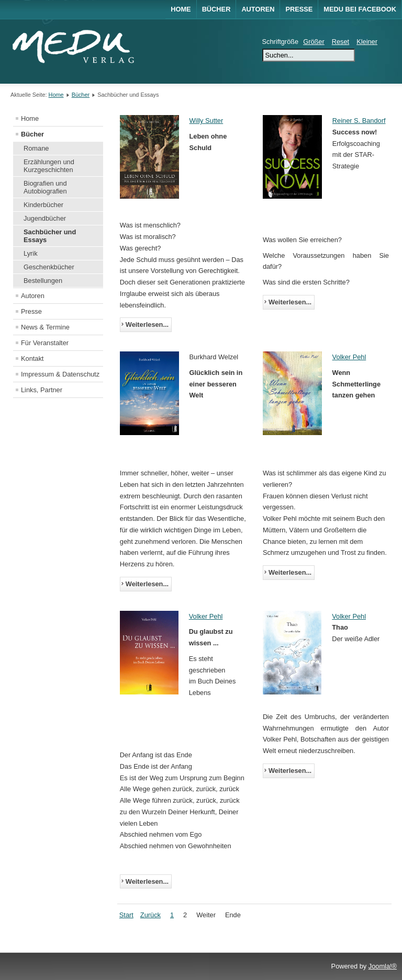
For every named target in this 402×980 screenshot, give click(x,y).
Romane (36, 148)
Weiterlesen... (147, 324)
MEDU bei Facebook (360, 9)
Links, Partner (42, 390)
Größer (314, 42)
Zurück (150, 915)
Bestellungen (43, 281)
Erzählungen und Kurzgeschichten (49, 166)
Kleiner (367, 42)
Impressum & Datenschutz (60, 374)
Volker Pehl (349, 357)
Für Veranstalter (45, 343)
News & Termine (45, 327)
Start (126, 915)
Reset (340, 42)
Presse (299, 9)
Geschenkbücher (49, 267)
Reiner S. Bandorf (359, 121)
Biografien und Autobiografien (45, 187)
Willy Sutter (206, 121)
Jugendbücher (45, 218)
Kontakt (32, 358)
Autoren (258, 9)
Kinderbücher (43, 205)
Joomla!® (383, 966)
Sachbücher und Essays (50, 236)
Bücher (216, 9)
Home (181, 9)
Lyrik (31, 253)
